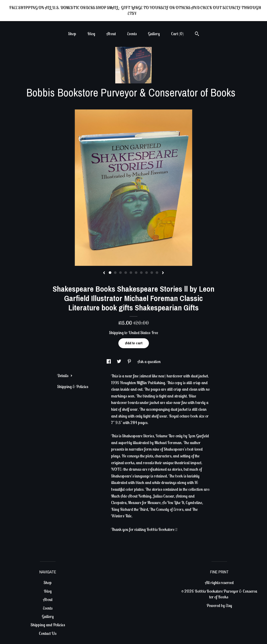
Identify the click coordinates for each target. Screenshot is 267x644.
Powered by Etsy (219, 605)
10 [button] (157, 273)
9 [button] (152, 273)
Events (132, 34)
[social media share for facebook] (109, 361)
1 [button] (110, 273)
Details (65, 376)
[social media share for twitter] (119, 361)
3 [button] (120, 273)
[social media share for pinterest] (130, 361)
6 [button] (136, 273)
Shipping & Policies (73, 387)
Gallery (154, 34)
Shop (72, 34)
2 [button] (115, 273)
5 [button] (131, 273)
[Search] (197, 34)
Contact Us (48, 633)
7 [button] (141, 273)
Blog (91, 34)
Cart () (177, 34)
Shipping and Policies (48, 625)
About (111, 34)
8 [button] (147, 273)
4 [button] (126, 273)
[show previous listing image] (104, 273)
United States (139, 333)
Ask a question (149, 361)
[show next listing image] (163, 273)
